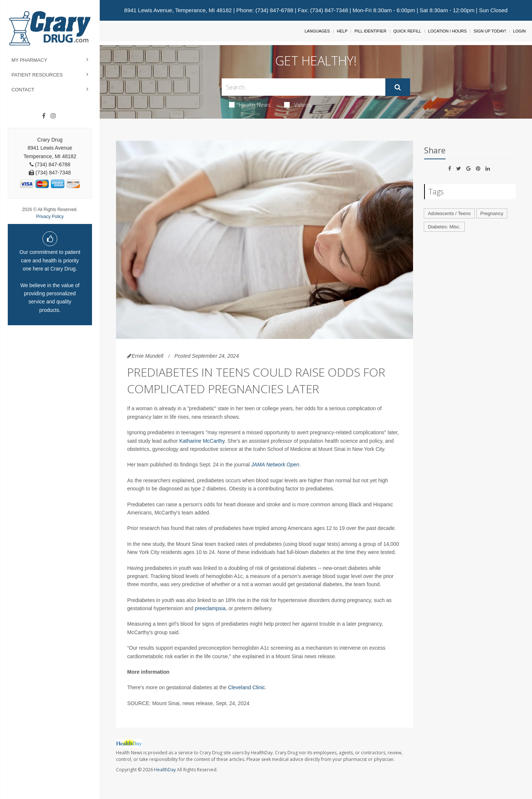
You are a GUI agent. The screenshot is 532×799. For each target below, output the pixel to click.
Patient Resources (37, 75)
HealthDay (165, 770)
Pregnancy (492, 213)
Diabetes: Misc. (444, 227)
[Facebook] (44, 116)
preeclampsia (210, 608)
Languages (317, 31)
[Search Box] (304, 87)
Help (342, 31)
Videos (298, 105)
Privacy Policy (50, 217)
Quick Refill (407, 31)
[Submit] (398, 87)
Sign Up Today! (490, 31)
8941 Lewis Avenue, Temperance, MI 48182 (178, 10)
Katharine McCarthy (202, 441)
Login (519, 31)
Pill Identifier (370, 31)
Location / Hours (447, 31)
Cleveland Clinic (246, 687)
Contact (23, 90)
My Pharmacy (29, 60)
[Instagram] (53, 116)
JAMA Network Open (275, 465)
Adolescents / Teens (449, 213)
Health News (250, 105)
